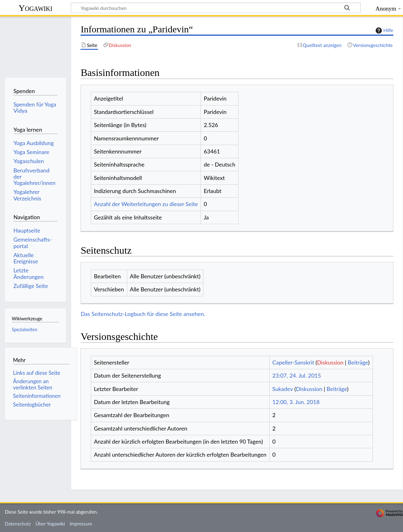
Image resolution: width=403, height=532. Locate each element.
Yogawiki (36, 8)
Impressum (81, 524)
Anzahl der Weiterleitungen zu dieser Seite (146, 204)
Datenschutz (18, 524)
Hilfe (384, 31)
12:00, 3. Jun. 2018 (296, 402)
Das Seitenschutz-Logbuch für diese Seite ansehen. (143, 314)
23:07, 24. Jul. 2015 (297, 375)
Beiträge (358, 362)
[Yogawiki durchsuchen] (216, 8)
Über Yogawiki (50, 524)
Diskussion (330, 362)
